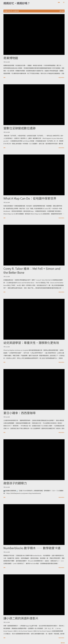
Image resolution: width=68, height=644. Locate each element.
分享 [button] (4, 77)
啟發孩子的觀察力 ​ (15, 483)
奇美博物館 (11, 58)
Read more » (62, 77)
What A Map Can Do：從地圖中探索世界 (30, 198)
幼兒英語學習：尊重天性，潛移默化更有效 (31, 343)
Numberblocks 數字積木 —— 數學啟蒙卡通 (32, 548)
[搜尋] (59, 2)
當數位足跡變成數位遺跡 (20, 128)
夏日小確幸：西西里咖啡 (20, 413)
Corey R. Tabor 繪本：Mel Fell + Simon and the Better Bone (32, 270)
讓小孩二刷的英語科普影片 (21, 618)
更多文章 (63, 643)
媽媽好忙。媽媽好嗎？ (17, 3)
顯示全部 (62, 11)
